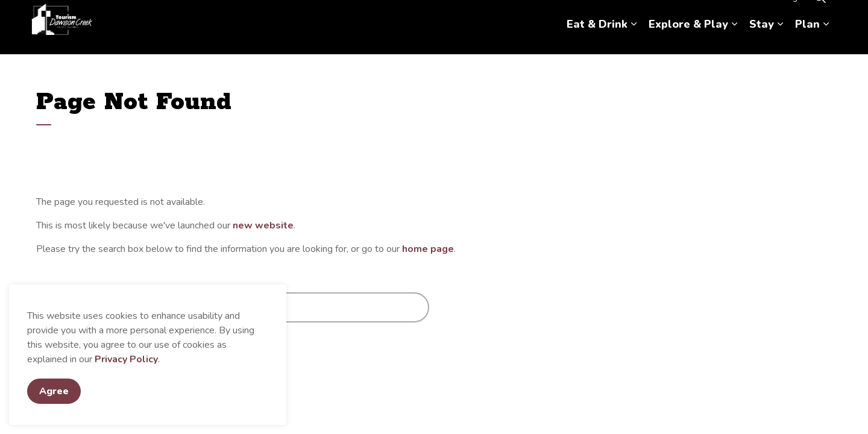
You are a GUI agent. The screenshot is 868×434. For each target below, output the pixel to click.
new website (263, 225)
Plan (807, 40)
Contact (741, 14)
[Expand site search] (820, 14)
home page (428, 249)
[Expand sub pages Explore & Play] (734, 41)
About (702, 14)
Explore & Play (688, 40)
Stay (762, 40)
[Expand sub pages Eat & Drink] (634, 41)
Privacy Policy (126, 359)
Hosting (783, 14)
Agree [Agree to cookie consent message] (54, 391)
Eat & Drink (597, 40)
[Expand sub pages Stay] (780, 41)
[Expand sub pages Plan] (826, 41)
